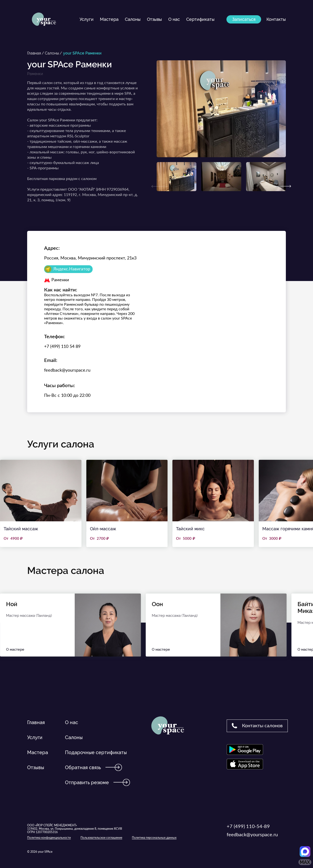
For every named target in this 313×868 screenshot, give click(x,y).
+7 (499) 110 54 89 (62, 347)
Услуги (87, 19)
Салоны (133, 19)
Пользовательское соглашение (101, 838)
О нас (174, 19)
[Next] (283, 186)
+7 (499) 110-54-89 (248, 827)
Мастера (109, 19)
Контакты (276, 19)
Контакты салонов (257, 726)
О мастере (37, 649)
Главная (34, 53)
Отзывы (154, 19)
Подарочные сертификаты (96, 752)
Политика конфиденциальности (49, 838)
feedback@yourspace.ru (67, 370)
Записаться (244, 19)
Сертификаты (200, 19)
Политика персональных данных (154, 838)
